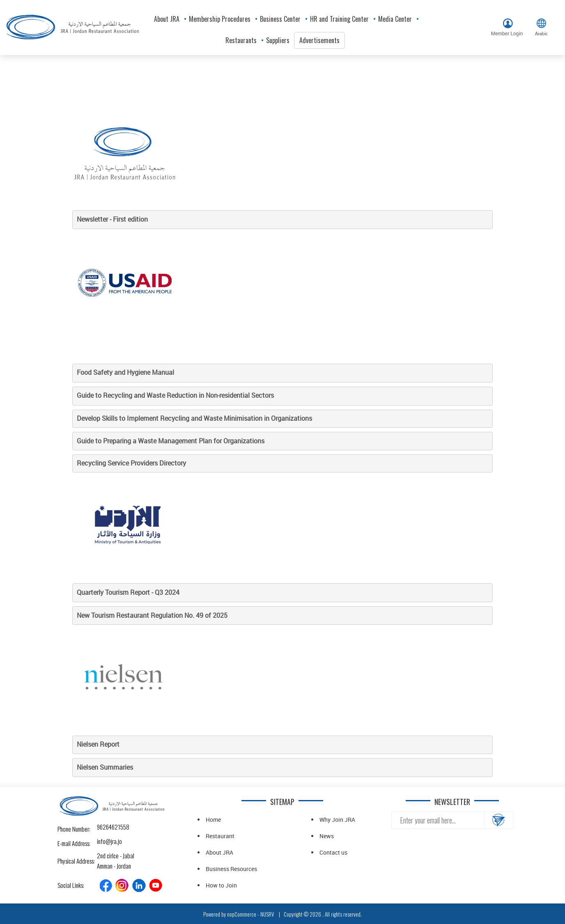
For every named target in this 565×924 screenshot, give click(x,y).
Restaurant (220, 836)
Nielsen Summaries (105, 767)
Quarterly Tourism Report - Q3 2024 (128, 592)
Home (213, 820)
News (327, 836)
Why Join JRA (337, 820)
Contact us (333, 852)
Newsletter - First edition (112, 219)
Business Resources (231, 869)
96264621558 (104, 827)
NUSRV (267, 914)
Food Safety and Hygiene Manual (125, 372)
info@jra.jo (104, 841)
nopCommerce (242, 914)
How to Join (221, 885)
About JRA (219, 852)
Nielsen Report (99, 744)
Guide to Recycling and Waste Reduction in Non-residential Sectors (175, 395)
